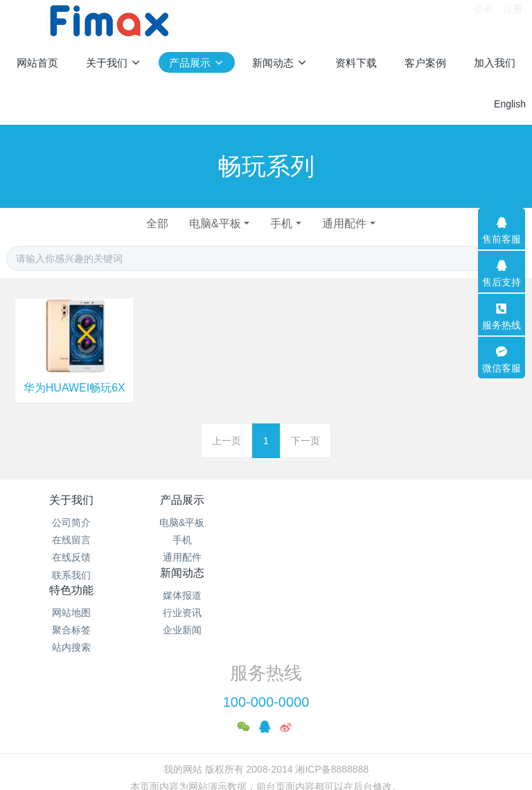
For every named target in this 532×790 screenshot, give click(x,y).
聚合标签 (461, 540)
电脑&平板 (214, 223)
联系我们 (71, 575)
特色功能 (461, 500)
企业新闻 (331, 557)
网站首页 (37, 63)
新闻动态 (331, 500)
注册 (513, 20)
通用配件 (348, 223)
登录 (483, 20)
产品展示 (201, 500)
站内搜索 (461, 557)
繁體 (266, 757)
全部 (153, 223)
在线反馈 (71, 557)
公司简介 (71, 523)
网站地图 (461, 523)
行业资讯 (331, 540)
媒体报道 (331, 523)
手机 (283, 223)
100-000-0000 (266, 629)
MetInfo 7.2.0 (244, 731)
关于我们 (71, 500)
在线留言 (71, 540)
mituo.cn (353, 731)
